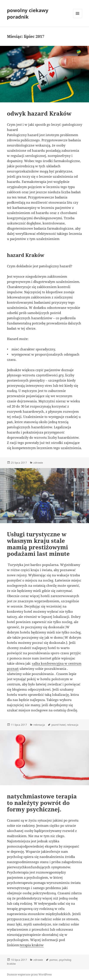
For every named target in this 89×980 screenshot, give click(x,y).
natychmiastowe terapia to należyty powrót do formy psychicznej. (42, 803)
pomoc (54, 960)
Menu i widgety (78, 18)
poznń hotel (59, 725)
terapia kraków (32, 945)
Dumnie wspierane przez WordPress (29, 974)
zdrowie (38, 463)
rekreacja (39, 725)
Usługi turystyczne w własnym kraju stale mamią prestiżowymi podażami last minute (38, 544)
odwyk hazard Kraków (39, 113)
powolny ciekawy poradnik (28, 13)
